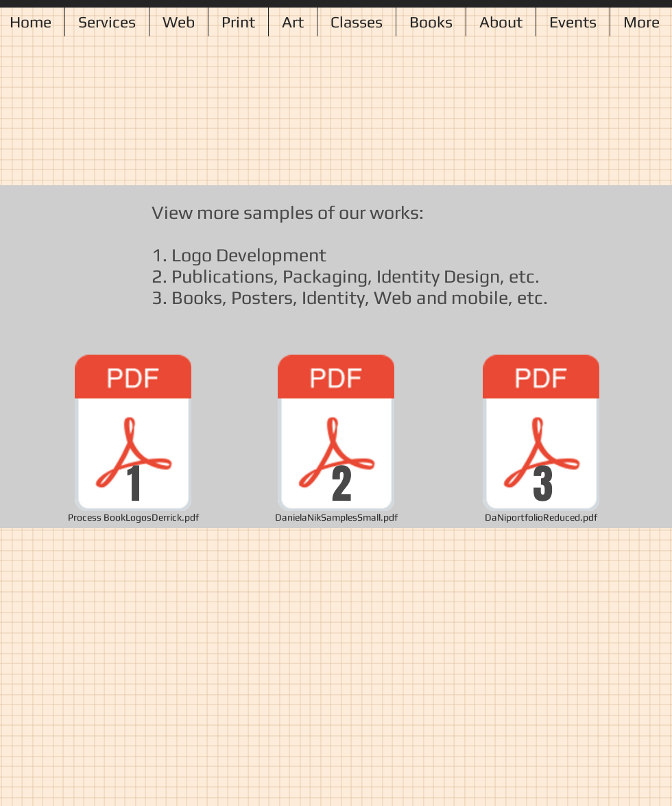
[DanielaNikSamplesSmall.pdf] (336, 441)
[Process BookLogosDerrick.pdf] (133, 441)
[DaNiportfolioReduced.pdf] (541, 441)
